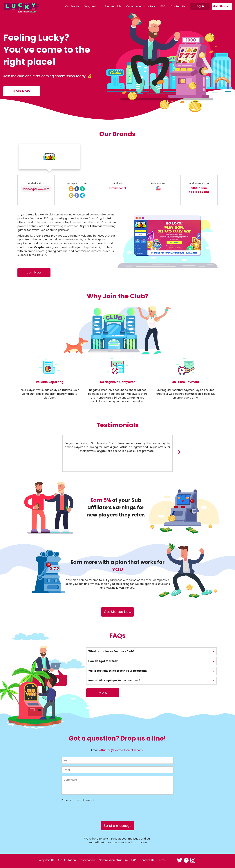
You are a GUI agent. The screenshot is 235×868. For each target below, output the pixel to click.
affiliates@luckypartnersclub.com (121, 750)
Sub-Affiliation (67, 860)
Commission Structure (141, 6)
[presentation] (179, 452)
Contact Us (178, 6)
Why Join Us (92, 6)
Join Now (22, 91)
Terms (161, 860)
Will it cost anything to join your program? (118, 671)
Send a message (118, 826)
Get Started (222, 6)
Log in (200, 6)
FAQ (163, 6)
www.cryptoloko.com (36, 189)
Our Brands (72, 6)
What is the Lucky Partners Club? (111, 651)
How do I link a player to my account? (114, 680)
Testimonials (113, 6)
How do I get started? (103, 661)
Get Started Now (118, 612)
